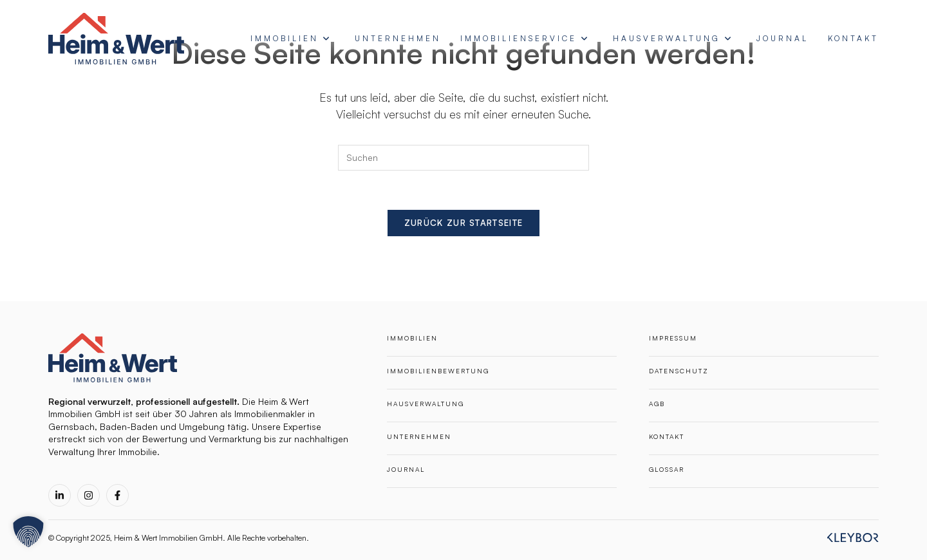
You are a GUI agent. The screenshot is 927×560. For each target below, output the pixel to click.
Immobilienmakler (270, 414)
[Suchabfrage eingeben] (464, 158)
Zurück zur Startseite (464, 223)
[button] (28, 532)
